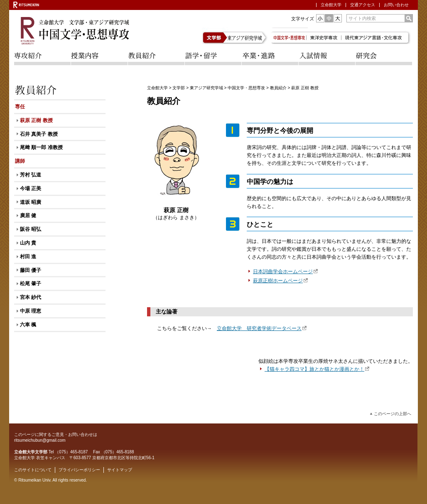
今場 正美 (31, 188)
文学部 (216, 36)
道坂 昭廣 (31, 202)
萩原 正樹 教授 (36, 120)
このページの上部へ (393, 414)
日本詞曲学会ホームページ (286, 272)
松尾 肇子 (31, 284)
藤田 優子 (31, 270)
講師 (20, 161)
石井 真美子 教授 (39, 134)
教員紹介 (278, 88)
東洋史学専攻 (325, 36)
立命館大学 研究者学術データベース (262, 328)
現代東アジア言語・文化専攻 (378, 36)
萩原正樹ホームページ (281, 281)
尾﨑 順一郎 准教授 (41, 147)
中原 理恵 (31, 311)
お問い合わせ (396, 5)
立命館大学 (331, 5)
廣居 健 (28, 215)
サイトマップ (120, 470)
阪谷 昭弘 (31, 229)
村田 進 (28, 257)
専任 (20, 107)
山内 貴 (28, 243)
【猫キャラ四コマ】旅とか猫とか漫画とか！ (317, 369)
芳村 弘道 (31, 175)
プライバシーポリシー (79, 470)
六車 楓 (28, 325)
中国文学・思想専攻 (246, 88)
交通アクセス (363, 5)
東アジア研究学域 (249, 36)
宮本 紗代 (31, 297)
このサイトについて (33, 470)
